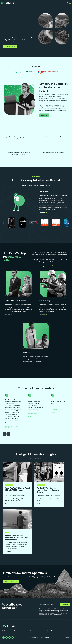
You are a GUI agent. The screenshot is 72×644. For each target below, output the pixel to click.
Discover (25, 185)
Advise (31, 185)
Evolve (48, 185)
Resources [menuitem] (23, 631)
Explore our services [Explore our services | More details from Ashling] (10, 47)
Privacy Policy (67, 637)
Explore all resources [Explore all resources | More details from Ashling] (36, 458)
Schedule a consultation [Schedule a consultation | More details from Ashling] (11, 581)
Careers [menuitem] (41, 631)
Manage (42, 185)
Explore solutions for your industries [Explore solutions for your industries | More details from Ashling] (43, 266)
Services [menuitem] (4, 631)
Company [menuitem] (32, 631)
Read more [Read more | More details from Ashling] (9, 504)
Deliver (36, 185)
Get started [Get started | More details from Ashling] (44, 115)
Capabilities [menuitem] (14, 631)
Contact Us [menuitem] (50, 631)
